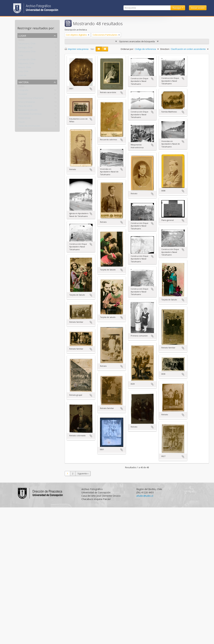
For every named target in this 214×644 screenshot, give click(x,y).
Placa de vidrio (25, 107)
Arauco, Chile (24, 68)
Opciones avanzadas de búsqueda (137, 41)
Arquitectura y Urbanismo (31, 99)
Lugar (22, 35)
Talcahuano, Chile (27, 44)
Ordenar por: (127, 49)
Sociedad (23, 95)
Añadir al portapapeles (91, 89)
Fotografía (23, 91)
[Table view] (105, 49)
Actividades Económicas (30, 115)
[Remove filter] (89, 35)
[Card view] (99, 49)
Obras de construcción (29, 126)
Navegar (177, 8)
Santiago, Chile (25, 48)
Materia (23, 82)
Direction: (165, 49)
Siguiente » (83, 473)
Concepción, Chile (27, 60)
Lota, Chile (23, 72)
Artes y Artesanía (26, 103)
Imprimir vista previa (77, 49)
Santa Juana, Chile (27, 52)
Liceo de (22, 76)
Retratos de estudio (28, 111)
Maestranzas (24, 119)
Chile (20, 56)
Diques (21, 123)
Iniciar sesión (198, 8)
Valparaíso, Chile (26, 64)
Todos (21, 40)
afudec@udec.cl (145, 496)
